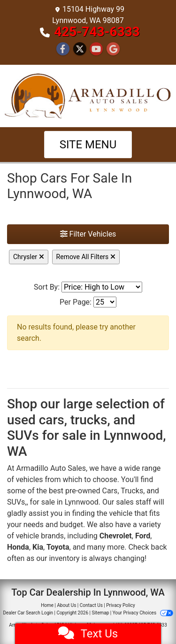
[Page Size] (105, 302)
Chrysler (29, 257)
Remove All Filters (86, 257)
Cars (110, 491)
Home (47, 605)
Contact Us (91, 605)
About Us (67, 605)
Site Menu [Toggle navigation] (88, 145)
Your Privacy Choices (143, 613)
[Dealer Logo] (88, 95)
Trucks (132, 491)
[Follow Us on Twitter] (80, 49)
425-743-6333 (97, 32)
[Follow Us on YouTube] (96, 49)
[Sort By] (102, 287)
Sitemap (100, 613)
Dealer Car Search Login (28, 613)
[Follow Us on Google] (113, 49)
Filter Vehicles (88, 234)
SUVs (16, 502)
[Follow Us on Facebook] (63, 49)
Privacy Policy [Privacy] (121, 605)
